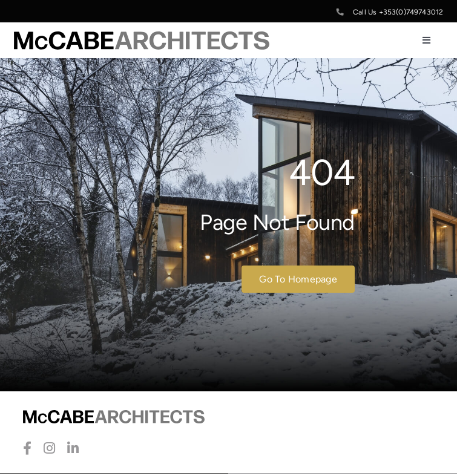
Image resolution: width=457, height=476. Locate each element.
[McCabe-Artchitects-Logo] (142, 37)
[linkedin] (73, 448)
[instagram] (49, 448)
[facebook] (27, 448)
